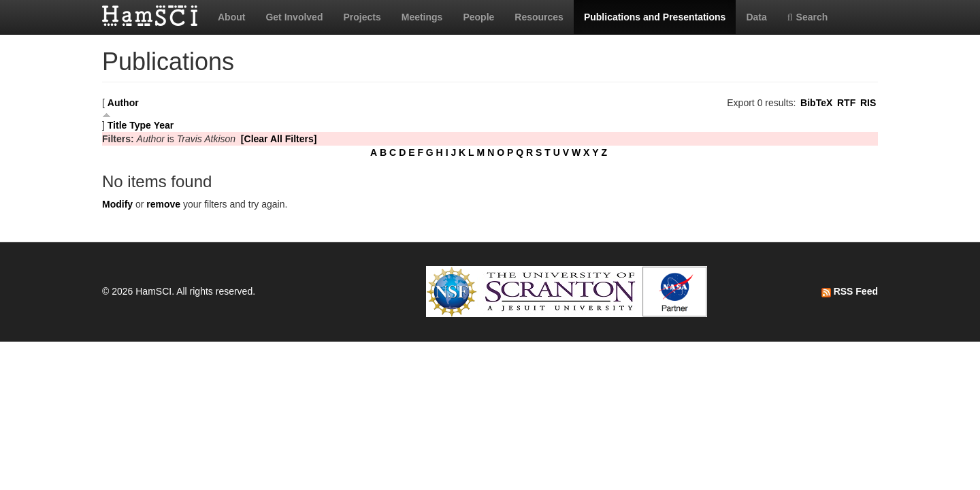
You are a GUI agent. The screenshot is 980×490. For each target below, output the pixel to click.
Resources (539, 17)
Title (117, 125)
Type (140, 125)
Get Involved (294, 17)
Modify (117, 204)
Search (808, 17)
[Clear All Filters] (279, 139)
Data (756, 17)
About (231, 17)
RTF (846, 103)
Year (164, 125)
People (478, 17)
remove (163, 204)
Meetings (422, 17)
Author (123, 103)
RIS (868, 103)
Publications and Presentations (655, 17)
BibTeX (816, 103)
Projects (362, 17)
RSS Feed (850, 291)
